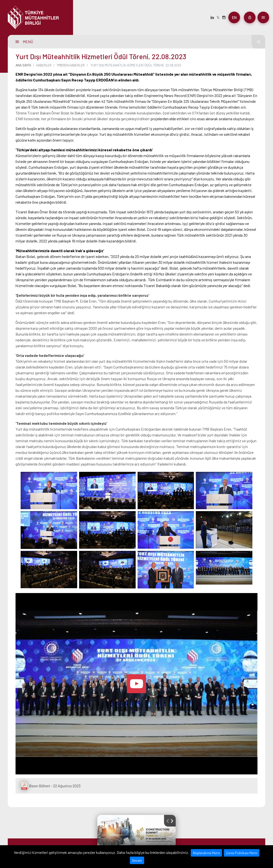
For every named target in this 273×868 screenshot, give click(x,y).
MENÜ (24, 42)
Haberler (44, 65)
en (234, 17)
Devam (137, 860)
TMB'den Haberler (71, 65)
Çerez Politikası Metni (242, 853)
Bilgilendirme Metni (206, 853)
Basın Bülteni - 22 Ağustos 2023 (50, 786)
